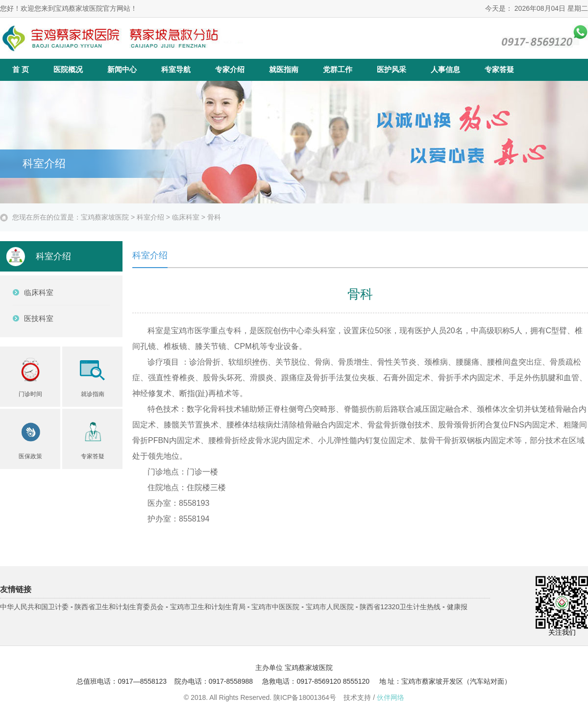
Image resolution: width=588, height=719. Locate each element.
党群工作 (338, 70)
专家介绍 (230, 70)
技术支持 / (374, 697)
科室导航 (176, 70)
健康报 (457, 607)
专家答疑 (499, 70)
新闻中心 (122, 70)
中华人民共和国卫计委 (34, 607)
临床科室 (186, 217)
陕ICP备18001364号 (305, 697)
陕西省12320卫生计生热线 (400, 607)
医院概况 (68, 70)
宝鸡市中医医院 (275, 607)
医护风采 (392, 70)
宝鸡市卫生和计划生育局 (208, 607)
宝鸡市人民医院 (330, 607)
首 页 (21, 70)
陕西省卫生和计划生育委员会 (119, 607)
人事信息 (445, 70)
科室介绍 (150, 217)
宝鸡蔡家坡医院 (105, 217)
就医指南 (284, 70)
